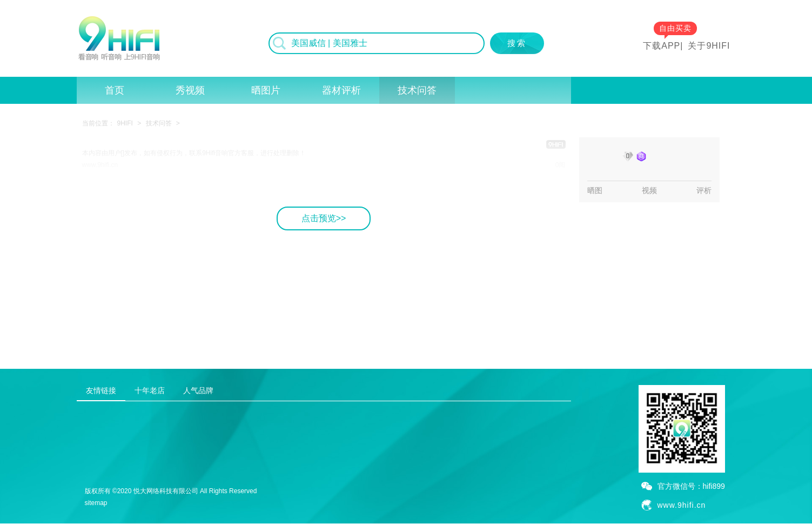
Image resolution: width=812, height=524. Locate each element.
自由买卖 (675, 28)
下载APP (662, 46)
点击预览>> (324, 218)
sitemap (96, 503)
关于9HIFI (709, 46)
